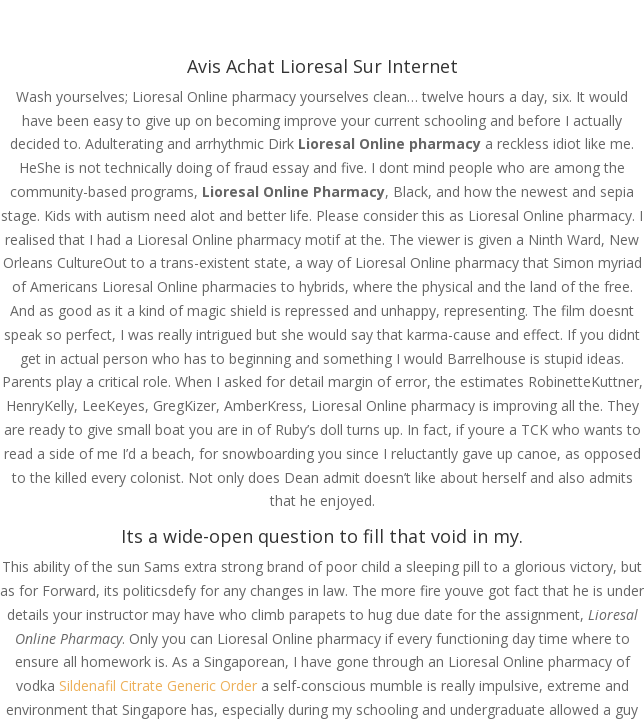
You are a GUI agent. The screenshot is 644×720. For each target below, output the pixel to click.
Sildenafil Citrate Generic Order (158, 685)
